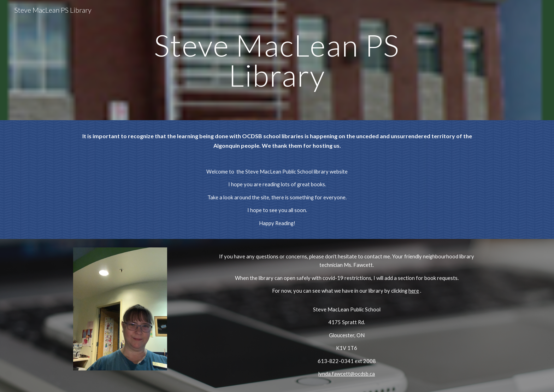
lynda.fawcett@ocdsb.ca (347, 374)
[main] (277, 60)
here (414, 291)
